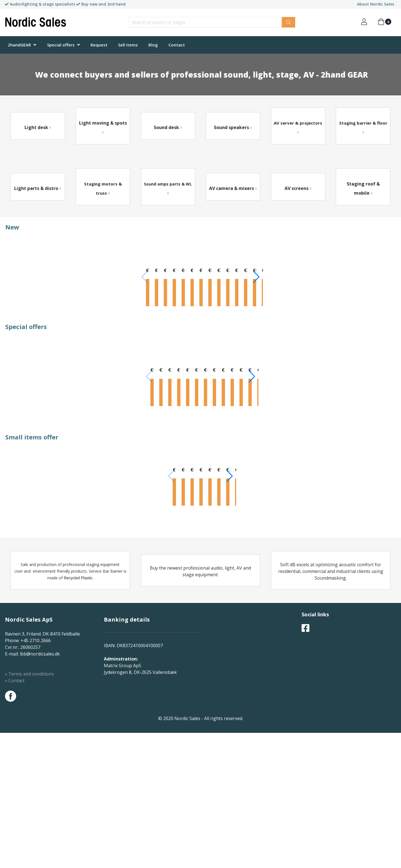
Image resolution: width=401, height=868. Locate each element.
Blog (153, 45)
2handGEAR (19, 45)
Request (99, 45)
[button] (392, 292)
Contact (177, 45)
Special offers (61, 45)
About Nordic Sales (376, 4)
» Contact (15, 816)
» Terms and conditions (29, 809)
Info (31, 330)
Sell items (128, 45)
